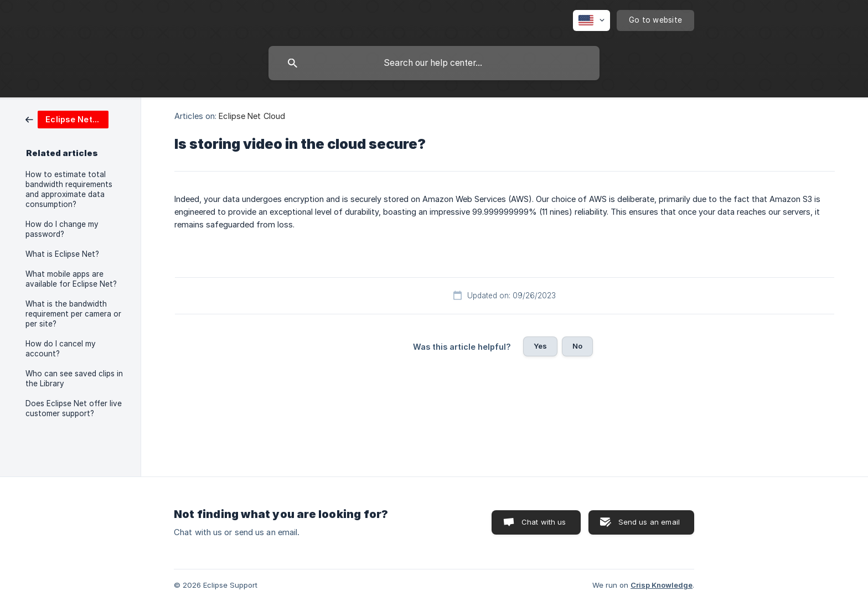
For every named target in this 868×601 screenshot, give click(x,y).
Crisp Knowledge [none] (662, 585)
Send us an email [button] (649, 522)
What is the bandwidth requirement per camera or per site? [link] (73, 314)
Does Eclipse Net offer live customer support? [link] (74, 408)
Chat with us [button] (544, 522)
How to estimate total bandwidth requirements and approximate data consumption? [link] (69, 189)
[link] (67, 119)
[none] (591, 20)
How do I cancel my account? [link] (61, 349)
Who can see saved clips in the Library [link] (74, 379)
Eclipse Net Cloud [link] (252, 116)
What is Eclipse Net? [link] (62, 254)
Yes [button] (540, 346)
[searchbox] (434, 63)
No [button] (577, 346)
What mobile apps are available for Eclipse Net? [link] (71, 279)
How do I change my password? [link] (62, 229)
